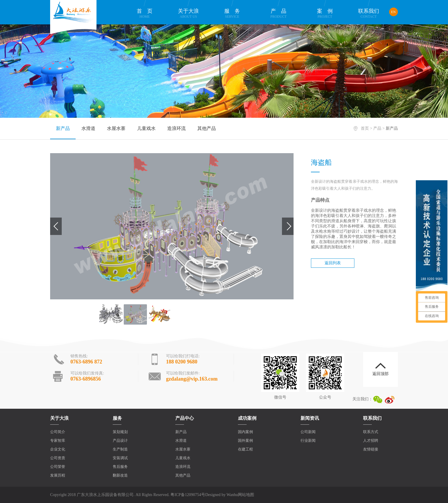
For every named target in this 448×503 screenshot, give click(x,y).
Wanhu (232, 495)
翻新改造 (120, 475)
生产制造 (120, 449)
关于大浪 (188, 13)
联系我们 (369, 13)
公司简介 (58, 432)
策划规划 (120, 432)
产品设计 (120, 440)
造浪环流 (176, 128)
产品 (278, 13)
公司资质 (58, 458)
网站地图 (246, 495)
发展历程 (58, 475)
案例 (325, 13)
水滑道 (88, 128)
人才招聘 (371, 440)
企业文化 (58, 449)
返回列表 (333, 263)
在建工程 (245, 449)
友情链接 (371, 449)
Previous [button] (56, 226)
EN (394, 12)
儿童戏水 (146, 128)
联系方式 (371, 432)
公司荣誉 (58, 467)
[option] (172, 226)
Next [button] (288, 226)
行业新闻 (308, 440)
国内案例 (245, 432)
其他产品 (207, 128)
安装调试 (120, 458)
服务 (232, 13)
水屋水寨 (116, 128)
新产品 (63, 128)
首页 (145, 13)
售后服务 (120, 467)
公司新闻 (308, 432)
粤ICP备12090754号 (188, 495)
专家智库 (58, 440)
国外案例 (245, 440)
